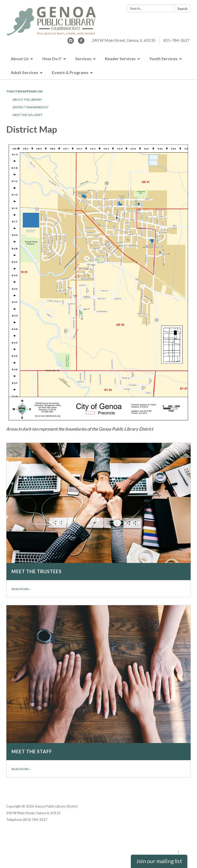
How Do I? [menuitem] (52, 59)
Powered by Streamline (158, 852)
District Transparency (31, 107)
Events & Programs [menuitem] (70, 72)
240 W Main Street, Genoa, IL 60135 (124, 40)
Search (183, 9)
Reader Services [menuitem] (120, 59)
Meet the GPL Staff (28, 115)
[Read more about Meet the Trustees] (98, 520)
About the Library (27, 100)
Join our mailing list (159, 861)
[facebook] (81, 42)
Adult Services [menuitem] (24, 72)
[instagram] (71, 42)
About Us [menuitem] (20, 59)
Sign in (185, 852)
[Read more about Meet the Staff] (98, 691)
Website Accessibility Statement (164, 845)
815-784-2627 (176, 40)
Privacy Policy (180, 832)
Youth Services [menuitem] (163, 59)
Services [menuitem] (83, 59)
